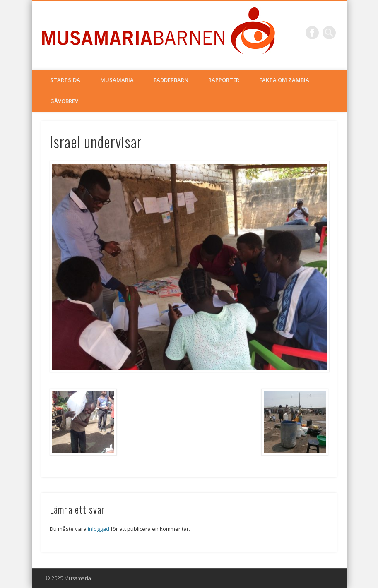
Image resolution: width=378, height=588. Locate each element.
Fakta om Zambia (284, 80)
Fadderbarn (171, 80)
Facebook (312, 33)
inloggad (99, 529)
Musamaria (117, 80)
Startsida (65, 80)
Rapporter (224, 80)
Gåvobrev (64, 101)
